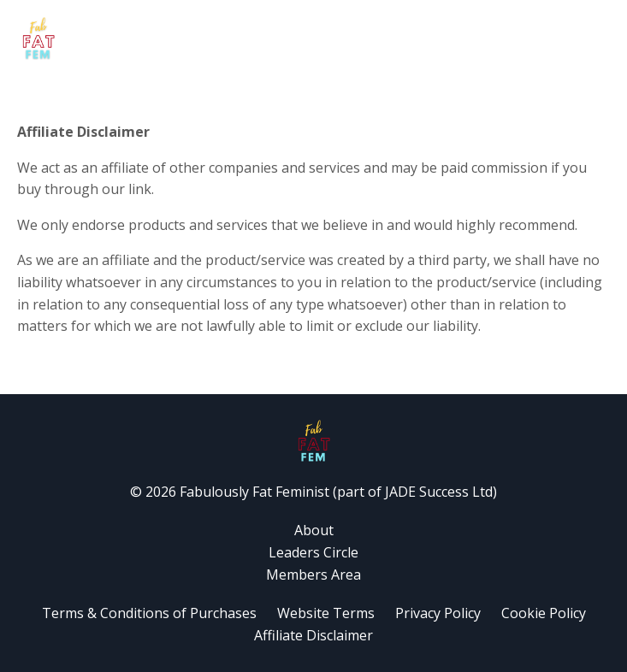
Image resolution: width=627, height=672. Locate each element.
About (314, 530)
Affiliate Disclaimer (313, 635)
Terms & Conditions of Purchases (149, 613)
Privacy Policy (438, 613)
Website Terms (328, 613)
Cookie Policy (544, 613)
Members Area (313, 575)
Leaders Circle (313, 552)
